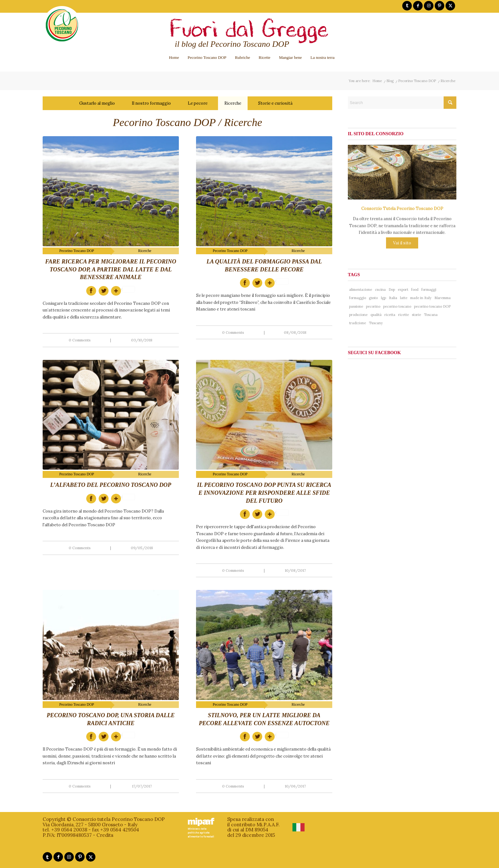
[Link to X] (450, 6)
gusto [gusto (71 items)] (373, 298)
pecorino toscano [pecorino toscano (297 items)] (397, 306)
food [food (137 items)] (415, 290)
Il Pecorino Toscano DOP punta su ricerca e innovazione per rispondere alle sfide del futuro (264, 493)
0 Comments (80, 340)
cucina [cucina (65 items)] (380, 290)
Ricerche (233, 103)
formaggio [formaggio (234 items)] (358, 298)
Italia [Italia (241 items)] (393, 298)
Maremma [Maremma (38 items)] (443, 298)
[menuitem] (174, 57)
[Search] (402, 103)
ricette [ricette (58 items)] (404, 315)
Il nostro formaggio (151, 103)
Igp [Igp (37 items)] (383, 298)
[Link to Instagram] (429, 6)
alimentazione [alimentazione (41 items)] (361, 290)
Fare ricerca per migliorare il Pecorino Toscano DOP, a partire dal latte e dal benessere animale (111, 269)
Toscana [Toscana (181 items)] (431, 315)
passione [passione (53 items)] (356, 306)
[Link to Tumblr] (407, 6)
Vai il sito (402, 243)
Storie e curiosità (275, 103)
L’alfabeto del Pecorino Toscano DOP (111, 485)
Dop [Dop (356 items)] (392, 290)
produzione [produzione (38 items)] (358, 315)
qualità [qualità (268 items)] (376, 315)
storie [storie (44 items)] (416, 315)
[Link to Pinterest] (439, 6)
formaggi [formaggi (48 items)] (429, 290)
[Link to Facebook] (418, 6)
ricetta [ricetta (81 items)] (390, 315)
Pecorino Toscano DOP (77, 251)
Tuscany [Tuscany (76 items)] (376, 323)
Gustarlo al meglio (97, 103)
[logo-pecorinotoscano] (62, 30)
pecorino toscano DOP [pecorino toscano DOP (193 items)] (432, 306)
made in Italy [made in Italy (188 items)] (421, 298)
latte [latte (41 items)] (404, 298)
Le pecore (198, 103)
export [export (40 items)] (403, 290)
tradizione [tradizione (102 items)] (358, 323)
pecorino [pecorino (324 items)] (373, 306)
